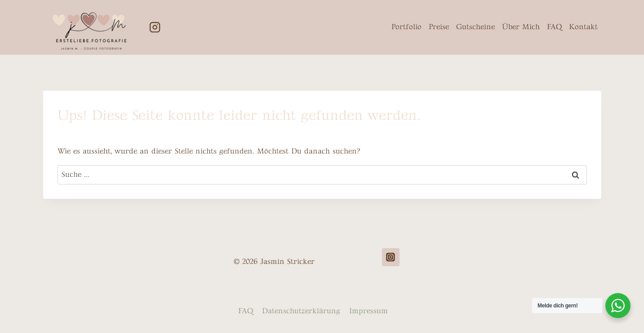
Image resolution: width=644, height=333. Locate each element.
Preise (439, 27)
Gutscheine (475, 27)
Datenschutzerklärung (301, 311)
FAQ (554, 27)
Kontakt (583, 27)
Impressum (369, 311)
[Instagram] (155, 27)
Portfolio (406, 27)
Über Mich (521, 27)
